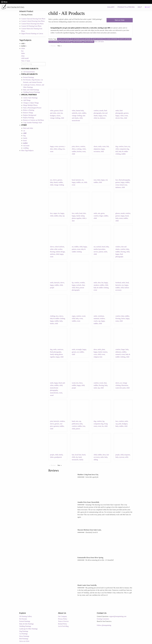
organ (55, 213)
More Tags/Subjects (27, 151)
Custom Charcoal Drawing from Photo (33, 19)
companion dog (124, 149)
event (105, 116)
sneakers (96, 285)
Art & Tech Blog (63, 626)
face (117, 180)
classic (58, 116)
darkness (103, 118)
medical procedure (99, 249)
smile (117, 111)
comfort (96, 111)
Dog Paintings (24, 631)
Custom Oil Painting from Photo (31, 26)
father (23, 53)
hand (73, 421)
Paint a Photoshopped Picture (32, 108)
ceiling (60, 149)
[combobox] (33, 64)
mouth (101, 111)
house (25, 141)
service (96, 252)
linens (123, 318)
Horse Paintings (24, 636)
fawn (126, 146)
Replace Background (30, 115)
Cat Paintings (23, 634)
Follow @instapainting (104, 625)
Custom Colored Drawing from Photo (33, 21)
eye (51, 180)
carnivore (60, 349)
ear (95, 247)
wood (84, 316)
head (73, 180)
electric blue (119, 118)
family (25, 138)
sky (77, 457)
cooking (79, 149)
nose (95, 180)
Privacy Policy (63, 619)
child (62, 118)
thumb (56, 182)
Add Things (27, 100)
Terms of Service (63, 621)
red (106, 180)
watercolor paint (120, 388)
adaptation (97, 149)
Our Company (62, 616)
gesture (57, 111)
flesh (77, 288)
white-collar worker (56, 249)
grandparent (58, 457)
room (52, 151)
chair (83, 285)
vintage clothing (55, 118)
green (103, 213)
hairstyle (78, 180)
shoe (99, 283)
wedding (26, 148)
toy (129, 146)
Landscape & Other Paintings (28, 629)
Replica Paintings (29, 118)
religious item (98, 357)
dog (24, 136)
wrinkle (82, 283)
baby (51, 182)
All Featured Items (29, 72)
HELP (140, 7)
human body (80, 111)
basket (52, 323)
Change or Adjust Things (31, 103)
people (52, 288)
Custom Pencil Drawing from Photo (32, 24)
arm (99, 213)
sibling (96, 460)
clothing (53, 316)
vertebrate (101, 316)
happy (100, 116)
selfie (127, 457)
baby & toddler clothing (101, 288)
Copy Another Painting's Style (33, 123)
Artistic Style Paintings (30, 98)
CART (148, 7)
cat (24, 131)
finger (101, 216)
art (82, 182)
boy (22, 51)
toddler (84, 113)
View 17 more (26, 61)
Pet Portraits (23, 619)
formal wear (123, 185)
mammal (96, 318)
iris (83, 180)
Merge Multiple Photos (30, 105)
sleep (23, 56)
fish (108, 146)
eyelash (99, 247)
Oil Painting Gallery (26, 616)
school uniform (59, 247)
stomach (118, 354)
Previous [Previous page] (54, 46)
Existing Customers (103, 619)
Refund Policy (63, 624)
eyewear (61, 146)
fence (81, 383)
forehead (118, 283)
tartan (121, 218)
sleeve (77, 146)
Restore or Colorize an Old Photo (34, 120)
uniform (53, 254)
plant (103, 349)
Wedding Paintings (25, 626)
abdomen (118, 352)
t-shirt (122, 116)
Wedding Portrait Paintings (32, 92)
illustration (125, 385)
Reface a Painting (29, 110)
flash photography (124, 180)
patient (101, 252)
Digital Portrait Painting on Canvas (32, 34)
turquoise (127, 455)
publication (75, 424)
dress (95, 349)
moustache (75, 460)
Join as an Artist (24, 641)
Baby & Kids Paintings (26, 624)
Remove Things (28, 113)
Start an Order (120, 20)
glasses (118, 213)
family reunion (103, 352)
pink (120, 424)
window (118, 247)
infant (23, 48)
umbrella (75, 113)
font (84, 426)
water (104, 146)
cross (95, 354)
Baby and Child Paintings (31, 90)
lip (73, 283)
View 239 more (99, 42)
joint (73, 146)
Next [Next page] (60, 46)
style (58, 113)
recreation (97, 151)
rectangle (79, 349)
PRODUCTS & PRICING (126, 7)
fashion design (60, 252)
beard (127, 216)
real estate (26, 146)
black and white (28, 128)
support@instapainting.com (118, 616)
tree (64, 149)
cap (99, 321)
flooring (53, 252)
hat (62, 113)
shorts (95, 146)
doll (117, 151)
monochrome (76, 121)
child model (25, 58)
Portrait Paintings (29, 77)
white (52, 111)
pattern (74, 249)
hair (73, 455)
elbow (74, 149)
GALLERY (111, 7)
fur (98, 118)
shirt (84, 213)
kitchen (79, 151)
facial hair (78, 455)
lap (64, 216)
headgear (53, 116)
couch (95, 321)
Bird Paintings (24, 639)
